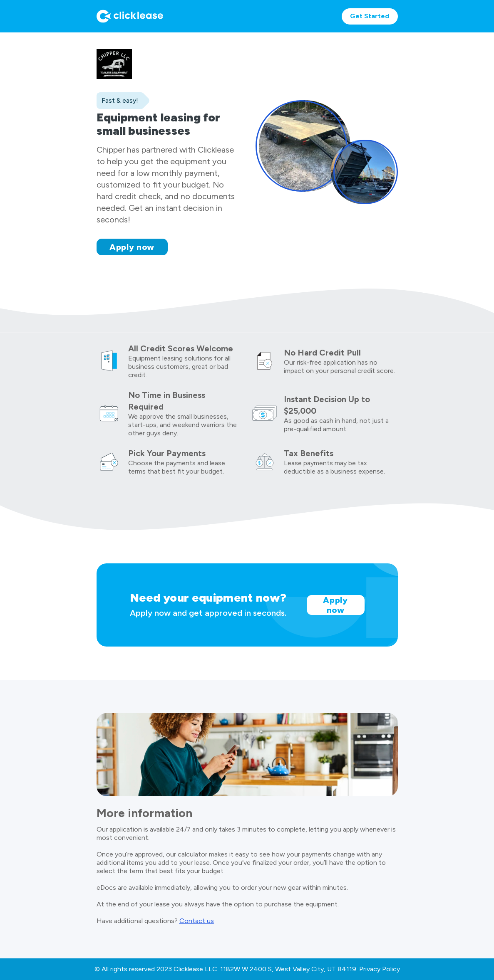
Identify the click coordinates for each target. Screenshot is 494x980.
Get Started (370, 16)
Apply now (132, 247)
